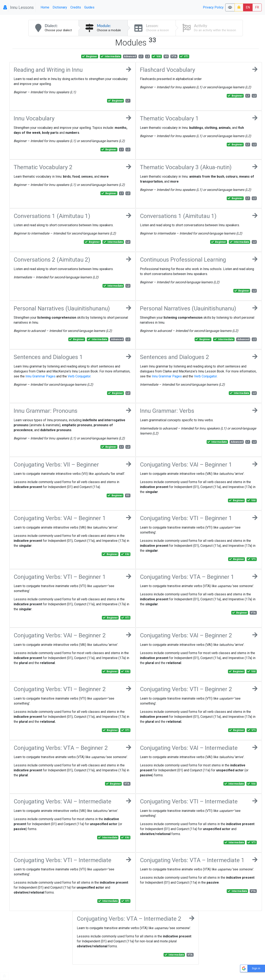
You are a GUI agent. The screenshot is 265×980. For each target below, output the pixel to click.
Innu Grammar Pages (40, 376)
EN (248, 7)
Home (45, 7)
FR (257, 7)
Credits (76, 7)
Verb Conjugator (79, 376)
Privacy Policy (213, 7)
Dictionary (60, 7)
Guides (89, 7)
